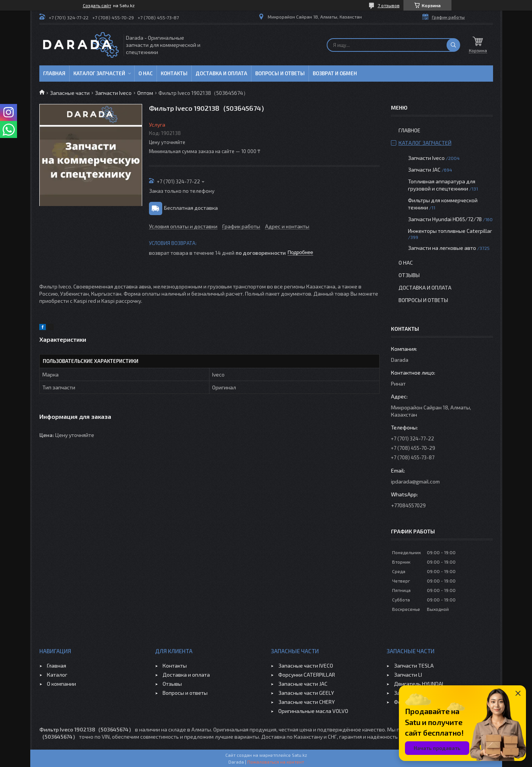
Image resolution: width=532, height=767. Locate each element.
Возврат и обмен (335, 73)
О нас (146, 73)
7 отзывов (389, 5)
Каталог (57, 675)
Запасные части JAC (303, 684)
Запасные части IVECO (306, 666)
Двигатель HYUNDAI (419, 684)
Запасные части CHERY (306, 702)
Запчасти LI (408, 675)
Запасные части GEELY (306, 693)
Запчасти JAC (424, 170)
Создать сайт (97, 5)
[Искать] (453, 45)
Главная (54, 73)
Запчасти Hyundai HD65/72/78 (445, 219)
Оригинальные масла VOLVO (313, 711)
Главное (409, 130)
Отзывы (409, 275)
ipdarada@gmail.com (415, 481)
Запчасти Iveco (113, 93)
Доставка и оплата (221, 73)
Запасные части (70, 93)
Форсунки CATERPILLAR (307, 675)
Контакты (174, 73)
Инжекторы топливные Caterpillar (450, 231)
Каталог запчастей (99, 73)
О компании (61, 684)
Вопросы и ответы (280, 73)
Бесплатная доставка (191, 207)
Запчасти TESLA (414, 666)
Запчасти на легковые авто (442, 248)
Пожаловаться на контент (276, 762)
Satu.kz (299, 755)
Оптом (145, 93)
